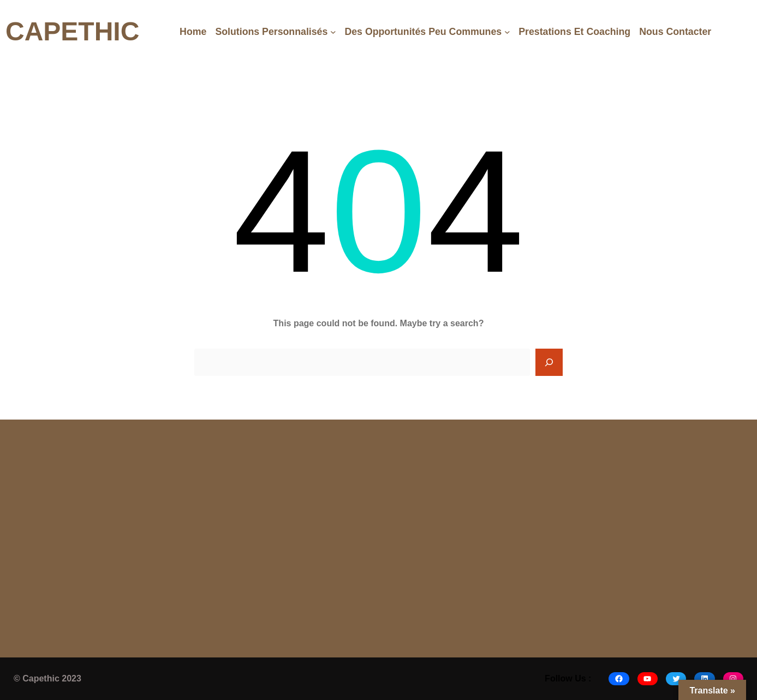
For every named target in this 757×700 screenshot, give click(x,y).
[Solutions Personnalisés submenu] (333, 32)
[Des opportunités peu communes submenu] (507, 32)
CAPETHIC (72, 31)
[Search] (549, 362)
